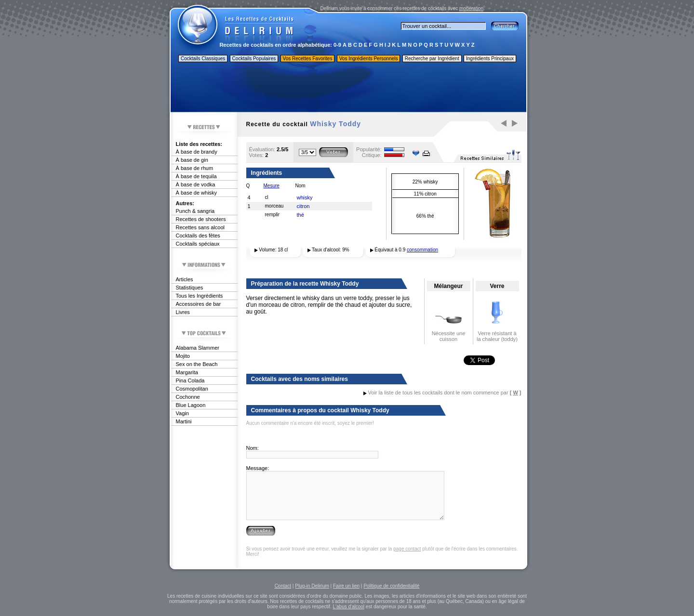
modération (471, 8)
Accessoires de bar (199, 304)
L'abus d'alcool (349, 607)
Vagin (182, 413)
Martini (184, 421)
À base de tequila (196, 176)
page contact (407, 549)
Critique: (372, 155)
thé (300, 215)
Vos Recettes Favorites (308, 59)
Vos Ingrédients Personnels (369, 59)
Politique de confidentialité (391, 586)
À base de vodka (196, 184)
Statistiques (190, 288)
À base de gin (192, 160)
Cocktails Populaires (254, 59)
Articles (185, 279)
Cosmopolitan (192, 389)
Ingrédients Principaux (490, 59)
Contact (283, 586)
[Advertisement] (348, 88)
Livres (183, 312)
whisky (305, 197)
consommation (422, 250)
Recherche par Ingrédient (432, 59)
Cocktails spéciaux (198, 244)
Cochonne (188, 397)
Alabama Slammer (198, 348)
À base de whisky (197, 193)
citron (303, 206)
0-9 (337, 45)
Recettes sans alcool (200, 227)
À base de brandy (197, 152)
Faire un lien (346, 586)
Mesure (272, 186)
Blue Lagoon (191, 405)
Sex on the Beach (197, 364)
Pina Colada (190, 380)
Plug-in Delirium (312, 586)
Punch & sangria (195, 211)
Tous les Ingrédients (200, 296)
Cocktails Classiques (203, 59)
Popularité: (369, 149)
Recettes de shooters (201, 219)
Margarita (187, 372)
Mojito (183, 356)
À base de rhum (195, 168)
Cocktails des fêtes (198, 236)
